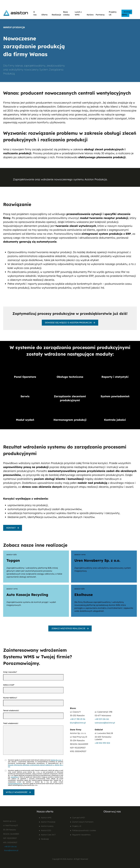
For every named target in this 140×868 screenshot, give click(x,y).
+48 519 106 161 (102, 719)
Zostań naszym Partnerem (83, 822)
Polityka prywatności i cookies (84, 830)
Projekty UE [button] (114, 13)
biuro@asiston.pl (78, 723)
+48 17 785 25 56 (78, 719)
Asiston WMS (46, 818)
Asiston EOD (46, 830)
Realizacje (56, 15)
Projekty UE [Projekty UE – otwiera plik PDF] (77, 826)
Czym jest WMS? (79, 818)
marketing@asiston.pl (15, 784)
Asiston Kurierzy (47, 826)
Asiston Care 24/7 (48, 835)
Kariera (90, 15)
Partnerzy (101, 15)
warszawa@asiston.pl (105, 723)
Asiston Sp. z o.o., (56, 760)
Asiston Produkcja (48, 822)
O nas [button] (36, 13)
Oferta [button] (45, 15)
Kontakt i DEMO (127, 13)
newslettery (15, 777)
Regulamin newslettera (81, 835)
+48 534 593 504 (102, 743)
